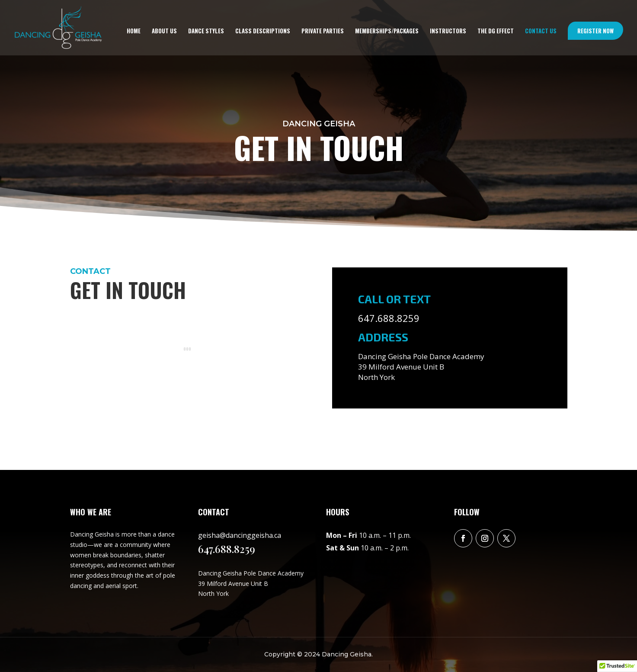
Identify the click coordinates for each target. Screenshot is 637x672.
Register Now (595, 31)
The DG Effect (496, 31)
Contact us (541, 31)
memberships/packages (387, 31)
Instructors (448, 31)
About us (164, 31)
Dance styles (206, 31)
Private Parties (323, 31)
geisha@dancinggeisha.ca (240, 535)
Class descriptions (263, 31)
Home (134, 31)
